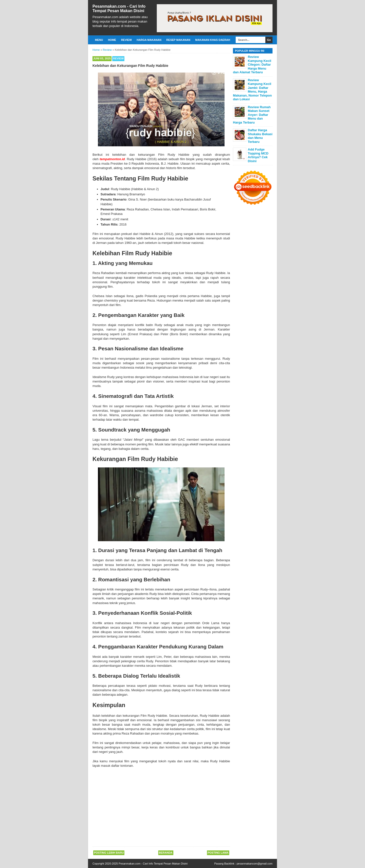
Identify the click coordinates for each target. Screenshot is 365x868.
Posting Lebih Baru (109, 853)
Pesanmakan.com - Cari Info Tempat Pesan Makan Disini (119, 9)
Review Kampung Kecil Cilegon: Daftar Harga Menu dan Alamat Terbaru (252, 64)
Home (112, 40)
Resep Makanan (178, 40)
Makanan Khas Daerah (213, 40)
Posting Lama (218, 853)
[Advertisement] (161, 808)
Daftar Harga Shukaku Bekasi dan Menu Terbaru (260, 136)
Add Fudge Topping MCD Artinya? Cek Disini (258, 155)
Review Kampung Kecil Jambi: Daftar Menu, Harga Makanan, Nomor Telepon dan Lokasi (252, 90)
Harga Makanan (149, 40)
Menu (99, 40)
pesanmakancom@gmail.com (255, 864)
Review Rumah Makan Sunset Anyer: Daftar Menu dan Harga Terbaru (252, 115)
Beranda (166, 853)
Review (126, 40)
